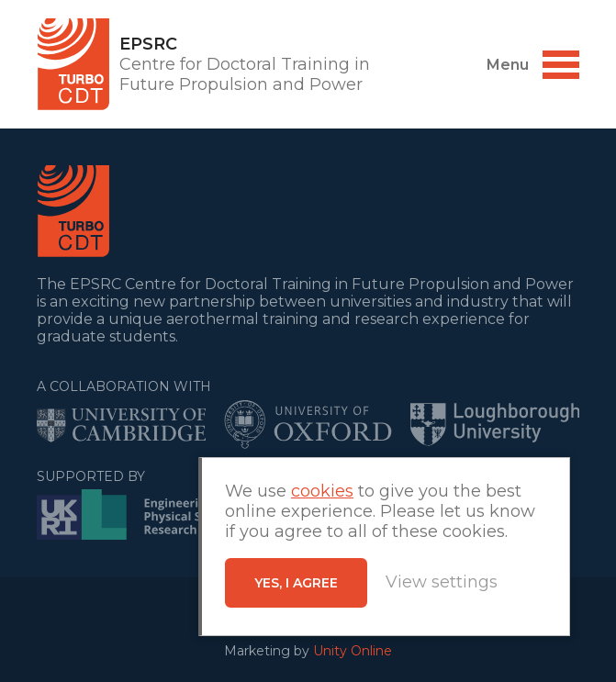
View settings (442, 582)
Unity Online (353, 651)
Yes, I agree (296, 583)
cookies (322, 491)
